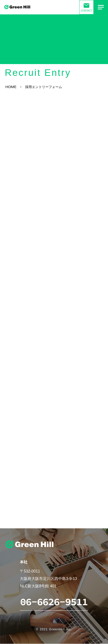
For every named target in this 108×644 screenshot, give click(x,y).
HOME (11, 87)
